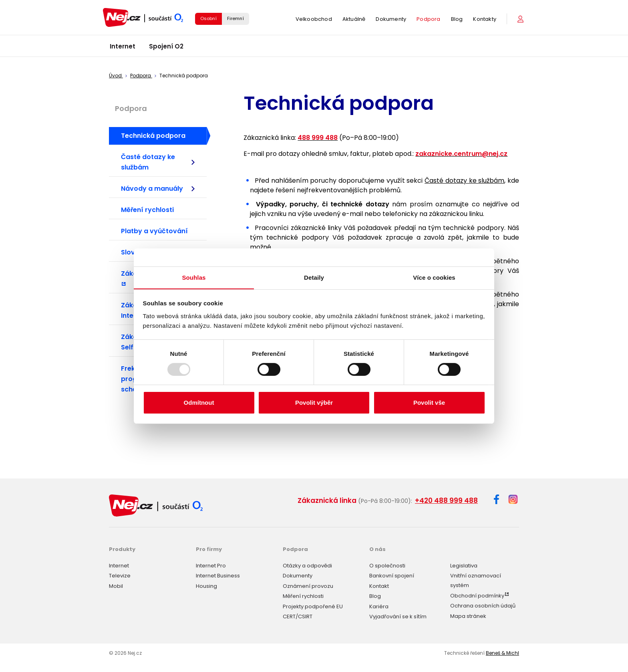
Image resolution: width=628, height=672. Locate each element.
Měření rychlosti (147, 210)
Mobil (116, 585)
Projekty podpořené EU (313, 606)
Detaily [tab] (314, 277)
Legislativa (464, 565)
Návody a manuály (158, 189)
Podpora (428, 20)
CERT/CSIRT (298, 616)
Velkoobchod (314, 20)
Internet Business (218, 575)
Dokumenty (391, 20)
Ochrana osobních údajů (483, 605)
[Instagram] (513, 500)
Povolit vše (429, 403)
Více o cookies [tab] (434, 277)
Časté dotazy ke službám (158, 162)
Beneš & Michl (502, 653)
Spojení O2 (166, 48)
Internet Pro (211, 565)
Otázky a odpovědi (307, 565)
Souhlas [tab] (194, 277)
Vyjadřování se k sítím (398, 616)
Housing (206, 585)
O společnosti (387, 565)
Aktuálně (354, 20)
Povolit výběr (314, 403)
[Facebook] (496, 501)
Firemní (235, 19)
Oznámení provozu (308, 585)
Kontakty (485, 20)
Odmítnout (199, 403)
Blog (457, 20)
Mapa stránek (468, 615)
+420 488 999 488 (446, 500)
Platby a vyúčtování (154, 231)
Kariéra (379, 606)
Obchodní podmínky (477, 595)
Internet (123, 48)
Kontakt (379, 585)
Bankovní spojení (392, 575)
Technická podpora (153, 136)
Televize (120, 575)
